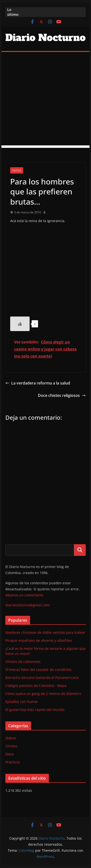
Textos (17, 170)
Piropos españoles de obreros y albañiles (39, 640)
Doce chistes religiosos (62, 395)
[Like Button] (20, 324)
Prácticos (13, 762)
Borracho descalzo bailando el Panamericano (42, 678)
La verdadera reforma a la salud (38, 383)
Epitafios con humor (22, 702)
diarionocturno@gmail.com (27, 605)
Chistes (11, 746)
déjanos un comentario (24, 595)
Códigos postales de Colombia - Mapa (36, 686)
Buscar (80, 550)
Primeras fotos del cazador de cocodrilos (38, 670)
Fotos (10, 754)
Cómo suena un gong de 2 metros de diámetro (43, 694)
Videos (11, 738)
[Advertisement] (45, 100)
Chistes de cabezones (23, 662)
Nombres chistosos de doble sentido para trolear (45, 632)
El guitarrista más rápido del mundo (35, 710)
